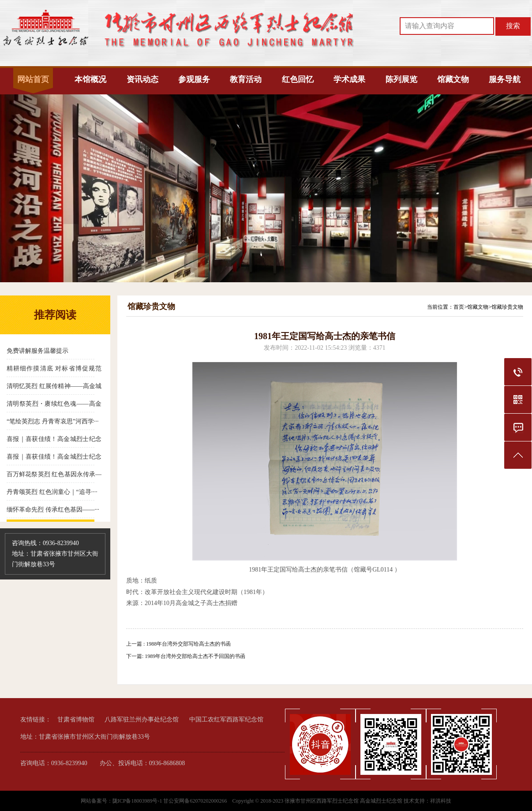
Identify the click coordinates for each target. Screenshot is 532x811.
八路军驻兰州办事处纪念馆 (142, 719)
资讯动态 (142, 79)
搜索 (513, 26)
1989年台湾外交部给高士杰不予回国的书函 (195, 656)
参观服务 (194, 79)
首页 (459, 307)
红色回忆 (298, 79)
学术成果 (349, 79)
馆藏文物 (453, 79)
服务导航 (505, 79)
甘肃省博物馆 (76, 719)
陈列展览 (401, 79)
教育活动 (246, 79)
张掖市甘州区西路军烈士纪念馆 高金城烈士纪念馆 (343, 801)
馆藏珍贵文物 (507, 307)
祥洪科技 (441, 801)
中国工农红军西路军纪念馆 (226, 719)
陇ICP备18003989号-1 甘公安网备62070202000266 (170, 801)
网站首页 (33, 79)
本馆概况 (90, 79)
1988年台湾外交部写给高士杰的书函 (188, 644)
